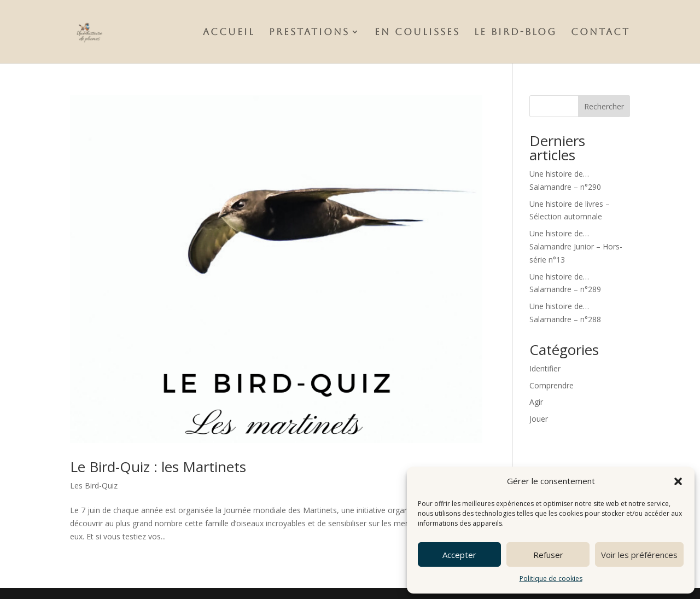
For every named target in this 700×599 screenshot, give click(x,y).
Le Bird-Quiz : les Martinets (158, 467)
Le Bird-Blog (515, 33)
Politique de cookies (551, 578)
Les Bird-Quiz (94, 485)
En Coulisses (417, 33)
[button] (678, 481)
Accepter (459, 555)
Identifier (545, 368)
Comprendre (552, 385)
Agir (536, 402)
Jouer (539, 419)
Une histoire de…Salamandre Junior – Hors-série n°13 (576, 246)
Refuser (548, 555)
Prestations (309, 33)
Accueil (229, 33)
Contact (600, 33)
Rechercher (604, 106)
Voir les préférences (639, 555)
